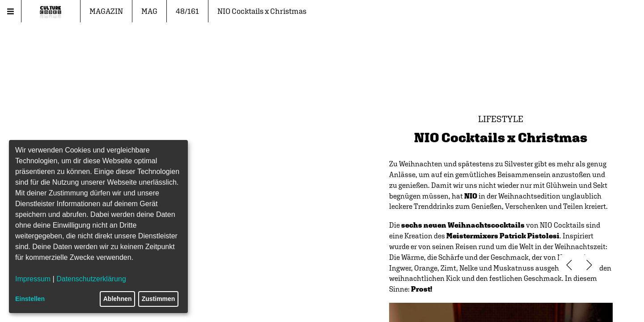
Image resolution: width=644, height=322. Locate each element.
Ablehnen (118, 299)
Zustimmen (159, 299)
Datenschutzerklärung (91, 279)
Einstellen (30, 299)
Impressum (33, 279)
